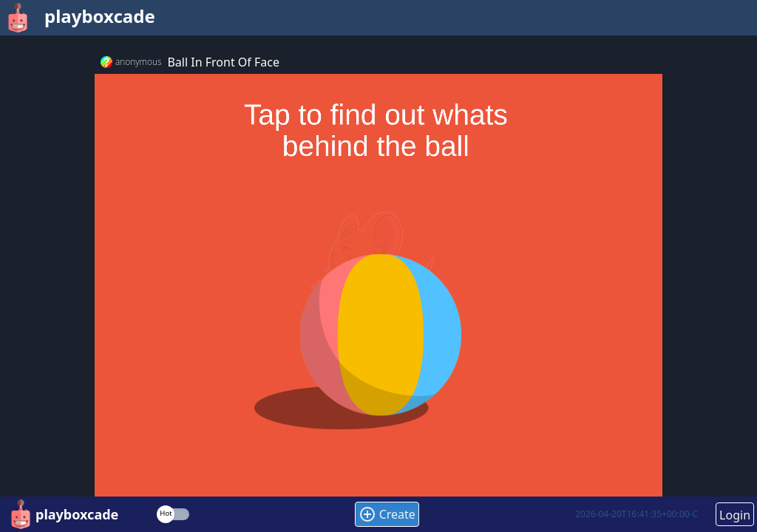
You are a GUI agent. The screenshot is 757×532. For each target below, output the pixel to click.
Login (735, 515)
